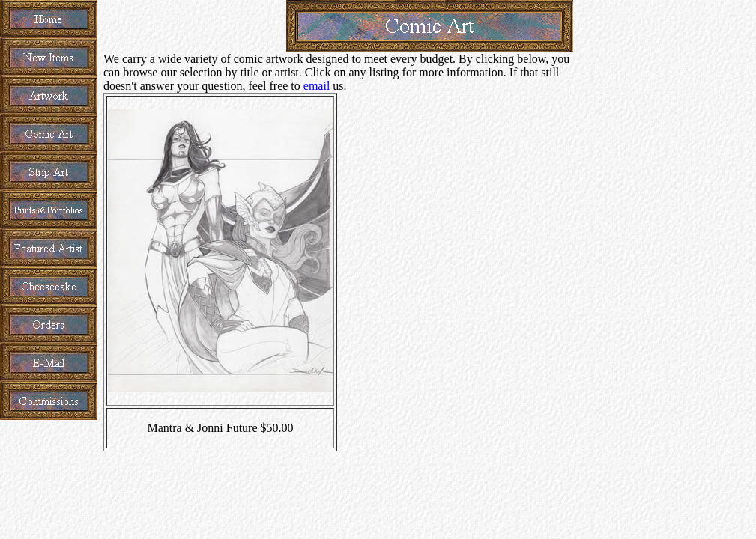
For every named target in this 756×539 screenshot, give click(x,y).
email (318, 86)
